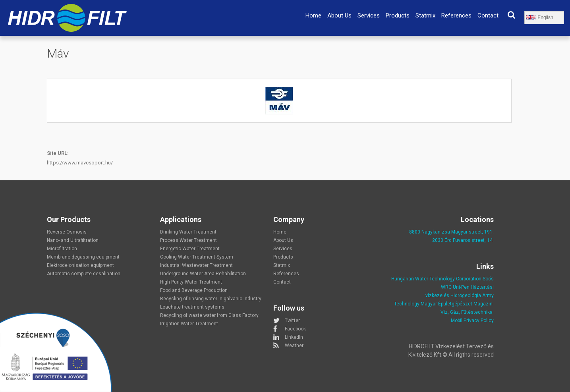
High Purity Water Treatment (191, 282)
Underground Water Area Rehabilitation (203, 274)
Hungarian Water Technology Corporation (436, 279)
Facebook (295, 329)
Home (313, 15)
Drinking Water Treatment (188, 232)
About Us (339, 15)
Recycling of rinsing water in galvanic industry (211, 299)
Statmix (425, 15)
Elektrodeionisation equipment (80, 265)
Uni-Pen (461, 287)
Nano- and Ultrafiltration (73, 240)
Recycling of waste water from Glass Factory (209, 315)
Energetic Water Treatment (190, 249)
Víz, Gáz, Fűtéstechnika (467, 312)
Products (398, 15)
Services (369, 15)
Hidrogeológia (466, 295)
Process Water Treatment (188, 240)
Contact (488, 15)
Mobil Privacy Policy (472, 321)
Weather (294, 346)
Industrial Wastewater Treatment (196, 265)
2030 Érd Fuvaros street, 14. (463, 240)
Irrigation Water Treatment (189, 324)
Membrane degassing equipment (83, 257)
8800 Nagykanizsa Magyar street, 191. (451, 232)
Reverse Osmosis (67, 232)
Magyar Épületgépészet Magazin (457, 304)
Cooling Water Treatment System (197, 257)
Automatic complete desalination (84, 274)
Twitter (292, 321)
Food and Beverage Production (194, 290)
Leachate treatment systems (192, 307)
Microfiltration (62, 249)
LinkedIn (294, 337)
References (456, 15)
